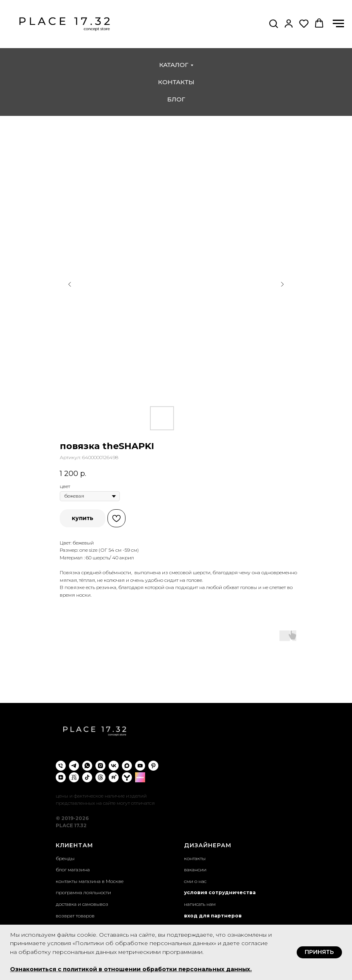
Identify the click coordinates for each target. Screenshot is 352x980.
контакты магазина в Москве (90, 881)
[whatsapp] (87, 766)
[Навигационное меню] (338, 24)
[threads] (100, 777)
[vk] (114, 766)
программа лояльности (83, 892)
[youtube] (140, 766)
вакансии (195, 870)
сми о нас (195, 881)
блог (176, 99)
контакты (176, 82)
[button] (273, 23)
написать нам (200, 904)
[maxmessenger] (127, 766)
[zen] (61, 777)
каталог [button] (174, 65)
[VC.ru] (74, 777)
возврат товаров (75, 916)
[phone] (61, 766)
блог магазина (73, 870)
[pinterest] (153, 766)
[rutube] (114, 777)
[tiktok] (87, 777)
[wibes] (140, 777)
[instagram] (100, 766)
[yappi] (127, 777)
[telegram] (74, 766)
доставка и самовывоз (82, 904)
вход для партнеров (213, 916)
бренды (65, 858)
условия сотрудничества (220, 892)
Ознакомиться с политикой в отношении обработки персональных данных (130, 969)
